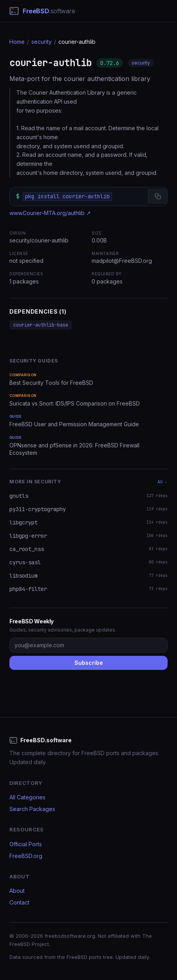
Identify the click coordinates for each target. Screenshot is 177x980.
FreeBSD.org (26, 856)
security (42, 42)
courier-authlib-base (41, 325)
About (17, 891)
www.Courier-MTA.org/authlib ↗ (50, 213)
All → (163, 482)
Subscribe (89, 663)
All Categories (27, 797)
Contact (19, 902)
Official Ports (26, 844)
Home (17, 42)
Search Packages (32, 809)
